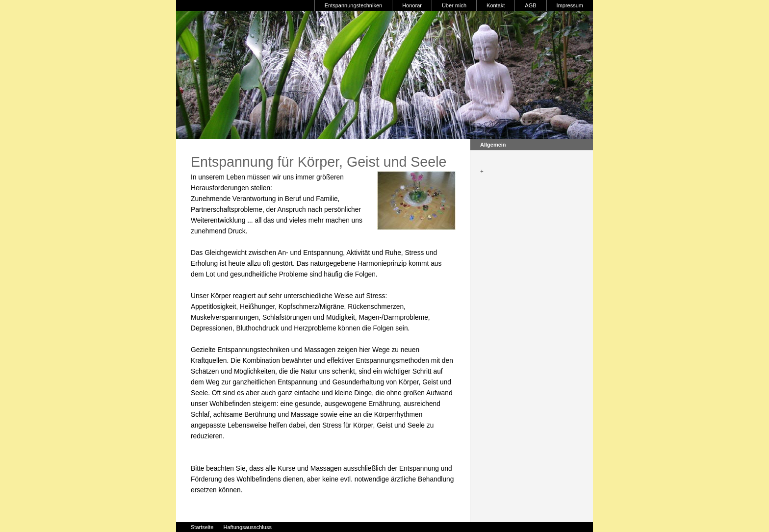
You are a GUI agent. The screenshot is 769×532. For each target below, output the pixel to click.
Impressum (570, 5)
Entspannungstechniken (353, 5)
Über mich (454, 5)
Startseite (202, 527)
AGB (530, 5)
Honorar (412, 5)
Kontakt (496, 5)
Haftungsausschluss (247, 527)
